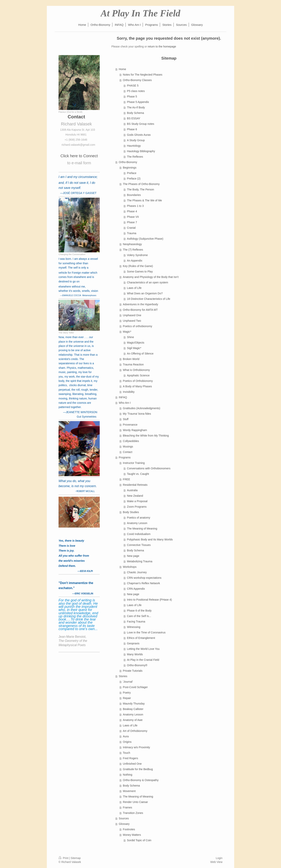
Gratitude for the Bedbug (138, 769)
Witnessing (134, 627)
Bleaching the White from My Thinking (146, 436)
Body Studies (131, 512)
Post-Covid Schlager (135, 687)
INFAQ (123, 397)
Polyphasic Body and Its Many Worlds (150, 539)
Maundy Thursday (134, 704)
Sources (124, 818)
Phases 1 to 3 (135, 206)
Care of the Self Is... (139, 616)
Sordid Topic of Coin (139, 840)
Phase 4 (132, 211)
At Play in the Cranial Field (143, 660)
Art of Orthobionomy (135, 731)
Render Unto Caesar (135, 802)
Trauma (132, 233)
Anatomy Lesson (137, 523)
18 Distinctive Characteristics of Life (149, 299)
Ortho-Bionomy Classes (137, 80)
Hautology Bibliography (141, 151)
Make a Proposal (137, 501)
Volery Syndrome (137, 255)
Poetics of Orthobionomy (138, 381)
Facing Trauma (136, 622)
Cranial (131, 228)
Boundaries (134, 195)
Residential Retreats (135, 485)
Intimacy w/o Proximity (136, 747)
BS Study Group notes (141, 124)
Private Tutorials (133, 671)
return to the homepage (162, 46)
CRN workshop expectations (144, 578)
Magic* (127, 332)
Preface (132, 173)
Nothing (128, 775)
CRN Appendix (136, 589)
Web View (216, 862)
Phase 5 (132, 96)
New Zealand (135, 496)
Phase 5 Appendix (138, 102)
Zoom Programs (137, 507)
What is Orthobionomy (136, 370)
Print (64, 858)
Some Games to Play (140, 271)
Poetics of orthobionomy (138, 326)
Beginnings (130, 168)
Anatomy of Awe (133, 720)
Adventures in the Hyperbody (141, 304)
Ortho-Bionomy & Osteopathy (141, 780)
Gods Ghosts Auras (139, 135)
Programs (125, 457)
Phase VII (133, 217)
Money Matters (132, 835)
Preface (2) (134, 179)
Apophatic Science (138, 375)
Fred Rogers (131, 758)
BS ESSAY (134, 118)
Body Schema (136, 113)
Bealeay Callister (133, 709)
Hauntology (134, 146)
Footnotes (129, 829)
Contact (128, 452)
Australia (132, 490)
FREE (127, 479)
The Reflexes (135, 157)
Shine (131, 337)
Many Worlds (135, 654)
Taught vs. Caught (138, 474)
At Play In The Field (140, 13)
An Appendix (135, 261)
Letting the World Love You (143, 649)
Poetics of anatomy (139, 518)
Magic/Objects (136, 343)
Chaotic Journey (137, 572)
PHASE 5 (133, 86)
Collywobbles (131, 441)
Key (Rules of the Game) (138, 266)
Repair (127, 698)
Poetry (127, 693)
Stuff (126, 419)
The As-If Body (136, 107)
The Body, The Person (141, 189)
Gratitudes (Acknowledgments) (142, 408)
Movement (129, 791)
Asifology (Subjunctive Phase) (145, 239)
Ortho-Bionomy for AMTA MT (140, 310)
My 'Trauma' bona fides (137, 414)
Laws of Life (134, 288)
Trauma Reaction (133, 364)
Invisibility (129, 392)
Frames (128, 807)
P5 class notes (136, 91)
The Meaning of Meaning (142, 529)
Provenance (130, 425)
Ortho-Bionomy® (137, 665)
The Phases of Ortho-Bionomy (141, 184)
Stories (123, 676)
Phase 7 (132, 222)
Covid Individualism (139, 534)
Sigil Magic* (134, 348)
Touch (127, 753)
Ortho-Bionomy (128, 162)
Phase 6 (132, 129)
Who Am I (125, 403)
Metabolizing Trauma (140, 561)
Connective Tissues (139, 545)
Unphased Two (132, 321)
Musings (128, 447)
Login (219, 858)
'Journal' (128, 682)
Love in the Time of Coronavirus (146, 632)
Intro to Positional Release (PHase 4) (149, 600)
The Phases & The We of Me (145, 200)
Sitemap (76, 858)
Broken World (131, 359)
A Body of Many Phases (137, 386)
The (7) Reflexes (133, 250)
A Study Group (136, 140)
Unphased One (132, 315)
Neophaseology (132, 244)
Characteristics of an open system (148, 282)
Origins (127, 742)
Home (122, 69)
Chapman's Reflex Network (144, 583)
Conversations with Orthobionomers (149, 468)
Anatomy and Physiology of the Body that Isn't (151, 277)
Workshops (130, 567)
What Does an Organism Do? (145, 293)
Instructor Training (134, 463)
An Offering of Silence (140, 354)
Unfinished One (132, 764)
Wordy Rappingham (135, 430)
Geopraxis (133, 643)
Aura (126, 736)
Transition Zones (133, 813)
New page (133, 556)
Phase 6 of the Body (139, 611)
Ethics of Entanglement (141, 638)
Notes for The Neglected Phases (143, 75)
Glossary (124, 824)
